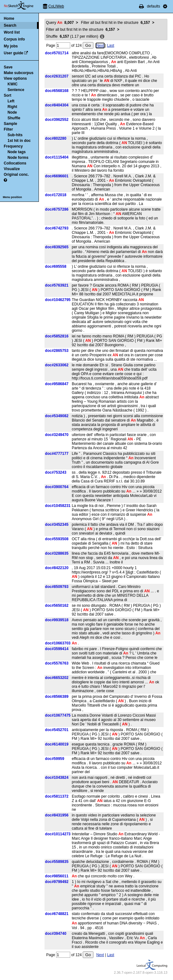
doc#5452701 (57, 730)
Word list (12, 32)
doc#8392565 (57, 247)
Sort (8, 95)
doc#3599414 (57, 649)
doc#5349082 (57, 416)
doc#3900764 (57, 487)
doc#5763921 (57, 285)
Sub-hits (15, 135)
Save (8, 67)
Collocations (15, 163)
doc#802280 (56, 138)
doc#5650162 (57, 606)
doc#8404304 (57, 105)
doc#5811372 (57, 796)
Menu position (12, 197)
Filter (8, 129)
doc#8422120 (57, 568)
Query (60, 23)
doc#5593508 (57, 539)
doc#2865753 (57, 351)
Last (111, 46)
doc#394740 (56, 934)
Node (12, 112)
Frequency (13, 146)
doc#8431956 (57, 815)
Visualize (12, 169)
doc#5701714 (57, 53)
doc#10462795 (58, 300)
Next (100, 46)
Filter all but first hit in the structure (115, 23)
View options (15, 78)
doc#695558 (56, 267)
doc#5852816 (57, 336)
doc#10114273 (58, 834)
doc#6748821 (57, 914)
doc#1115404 (57, 157)
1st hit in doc (19, 141)
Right (12, 107)
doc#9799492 (57, 882)
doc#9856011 (57, 876)
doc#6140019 (57, 744)
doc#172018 (56, 195)
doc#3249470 (57, 435)
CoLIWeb (56, 6)
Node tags (17, 152)
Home (9, 19)
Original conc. (16, 175)
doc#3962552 (57, 120)
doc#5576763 (57, 663)
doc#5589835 (57, 862)
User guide (13, 53)
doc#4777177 (57, 454)
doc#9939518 (57, 620)
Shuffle (14, 118)
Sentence (16, 90)
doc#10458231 (58, 506)
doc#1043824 (57, 778)
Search (10, 25)
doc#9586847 (57, 384)
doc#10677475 (58, 715)
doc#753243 (56, 472)
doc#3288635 (57, 553)
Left (11, 101)
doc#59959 (55, 759)
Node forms (18, 158)
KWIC (13, 84)
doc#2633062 (57, 365)
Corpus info (14, 39)
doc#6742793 (57, 228)
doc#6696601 (57, 176)
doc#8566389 (57, 697)
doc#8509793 (57, 587)
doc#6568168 (57, 91)
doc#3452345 (57, 525)
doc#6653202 (57, 678)
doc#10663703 (58, 643)
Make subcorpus (19, 73)
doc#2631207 (57, 76)
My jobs (11, 46)
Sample (10, 124)
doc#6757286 (57, 209)
